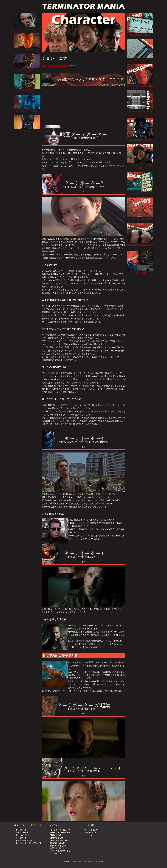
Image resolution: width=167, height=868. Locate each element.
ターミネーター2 (22, 833)
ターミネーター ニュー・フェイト (27, 131)
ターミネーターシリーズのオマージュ (140, 245)
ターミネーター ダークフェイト (29, 843)
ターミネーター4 (22, 838)
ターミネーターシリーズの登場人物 (140, 165)
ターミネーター (22, 830)
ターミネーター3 (22, 835)
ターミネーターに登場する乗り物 (140, 111)
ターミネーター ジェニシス (27, 841)
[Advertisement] (84, 104)
